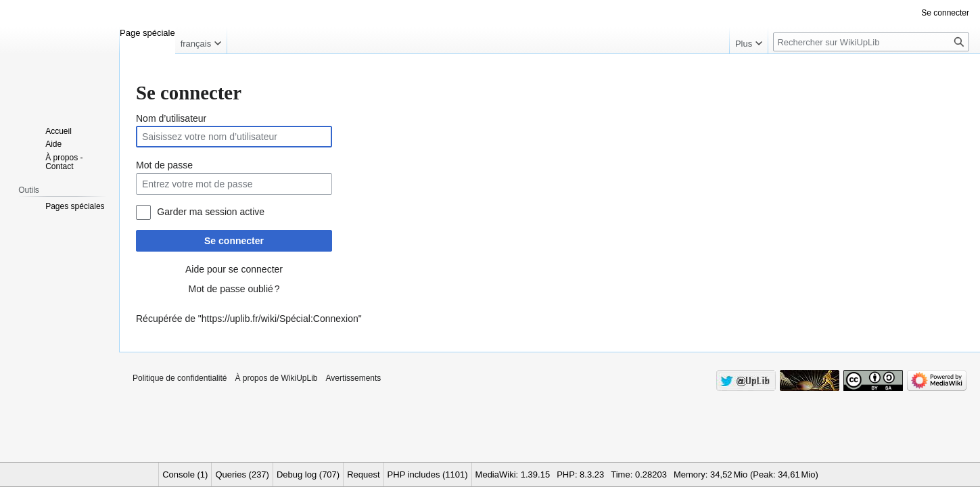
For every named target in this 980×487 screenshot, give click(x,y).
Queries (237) (242, 474)
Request (363, 474)
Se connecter (234, 241)
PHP (566, 474)
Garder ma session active (211, 212)
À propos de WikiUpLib (276, 378)
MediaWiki (496, 474)
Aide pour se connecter (234, 269)
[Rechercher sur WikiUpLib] (871, 42)
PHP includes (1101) (428, 474)
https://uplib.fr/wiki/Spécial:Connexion (280, 319)
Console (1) (185, 474)
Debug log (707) (308, 474)
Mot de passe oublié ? (234, 289)
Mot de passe (164, 165)
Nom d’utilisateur (171, 118)
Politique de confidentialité (180, 378)
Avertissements (354, 378)
